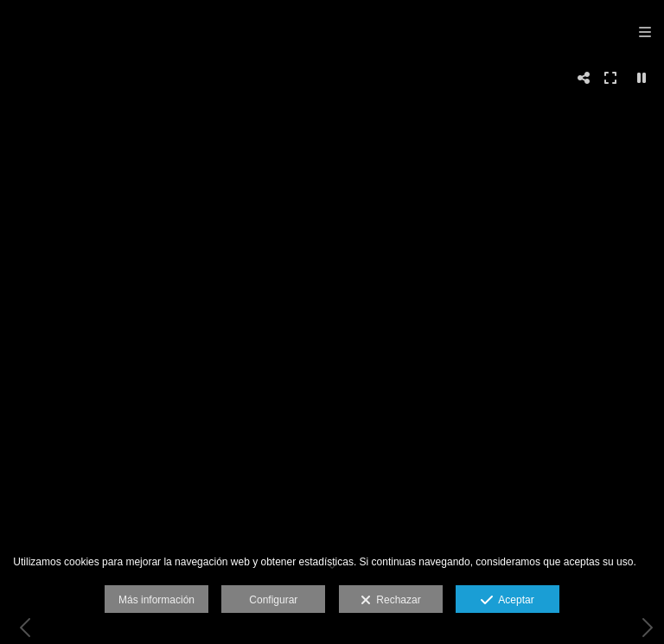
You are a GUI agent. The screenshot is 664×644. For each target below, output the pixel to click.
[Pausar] (642, 78)
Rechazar (391, 601)
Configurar (273, 600)
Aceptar (507, 601)
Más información (156, 600)
